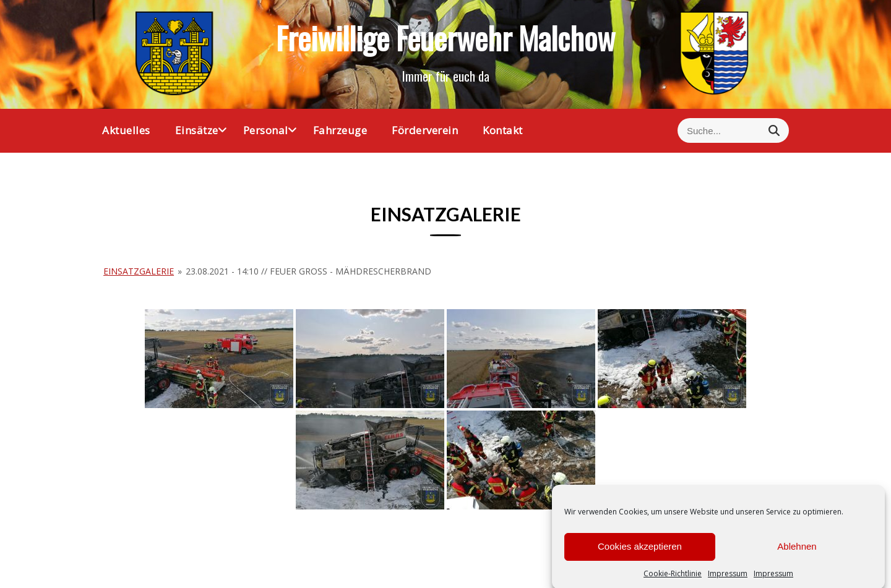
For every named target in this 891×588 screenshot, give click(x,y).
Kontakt (503, 130)
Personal (266, 130)
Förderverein (425, 130)
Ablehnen (797, 554)
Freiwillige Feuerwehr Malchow (445, 37)
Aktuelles (126, 130)
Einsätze (197, 130)
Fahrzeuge (340, 130)
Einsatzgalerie (139, 271)
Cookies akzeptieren (640, 554)
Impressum (728, 580)
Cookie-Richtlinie (673, 580)
